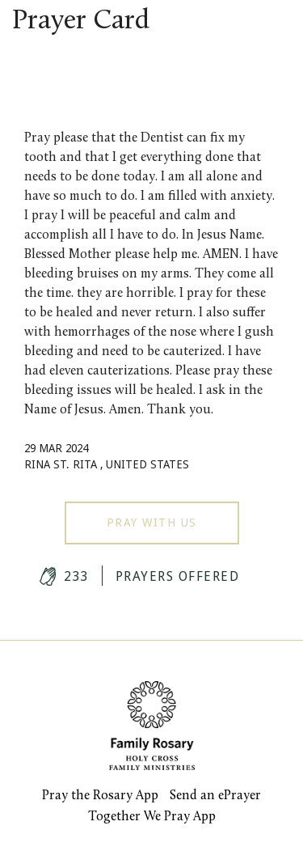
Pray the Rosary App (100, 796)
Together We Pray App (152, 817)
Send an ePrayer (215, 796)
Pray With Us (152, 523)
